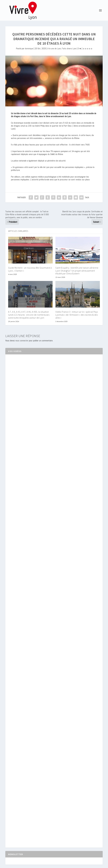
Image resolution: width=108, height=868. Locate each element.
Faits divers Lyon (69, 48)
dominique (29, 48)
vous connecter (22, 341)
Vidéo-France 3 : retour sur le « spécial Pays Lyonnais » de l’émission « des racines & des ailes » (77, 315)
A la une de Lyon (54, 48)
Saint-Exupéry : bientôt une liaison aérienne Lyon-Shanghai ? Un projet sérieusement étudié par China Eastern (77, 271)
